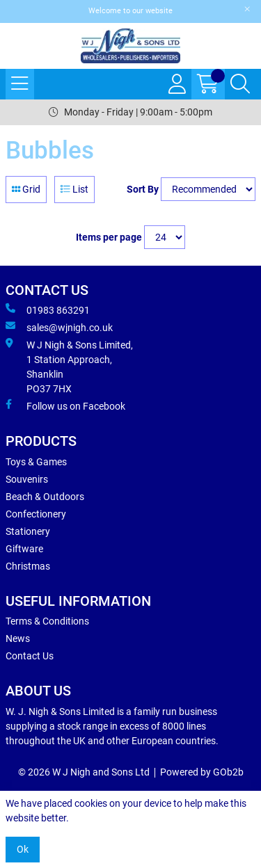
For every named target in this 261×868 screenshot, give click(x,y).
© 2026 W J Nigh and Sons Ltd (84, 772)
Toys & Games (36, 462)
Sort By (143, 189)
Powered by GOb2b (202, 772)
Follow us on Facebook (65, 405)
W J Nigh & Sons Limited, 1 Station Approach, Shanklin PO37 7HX (69, 366)
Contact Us (30, 656)
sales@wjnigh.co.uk (59, 327)
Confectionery (36, 514)
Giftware (24, 549)
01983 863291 (48, 310)
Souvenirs (27, 479)
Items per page (109, 237)
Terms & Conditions (47, 621)
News (18, 638)
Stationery (28, 531)
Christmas (28, 566)
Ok (23, 849)
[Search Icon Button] (240, 84)
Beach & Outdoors (45, 497)
